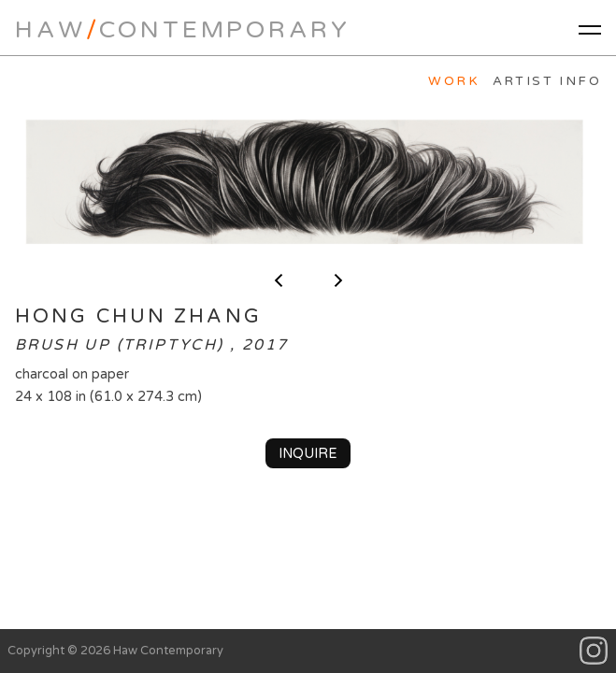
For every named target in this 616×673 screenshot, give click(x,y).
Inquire (308, 454)
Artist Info (547, 81)
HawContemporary (182, 29)
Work (454, 81)
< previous (279, 280)
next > (338, 280)
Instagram (594, 651)
